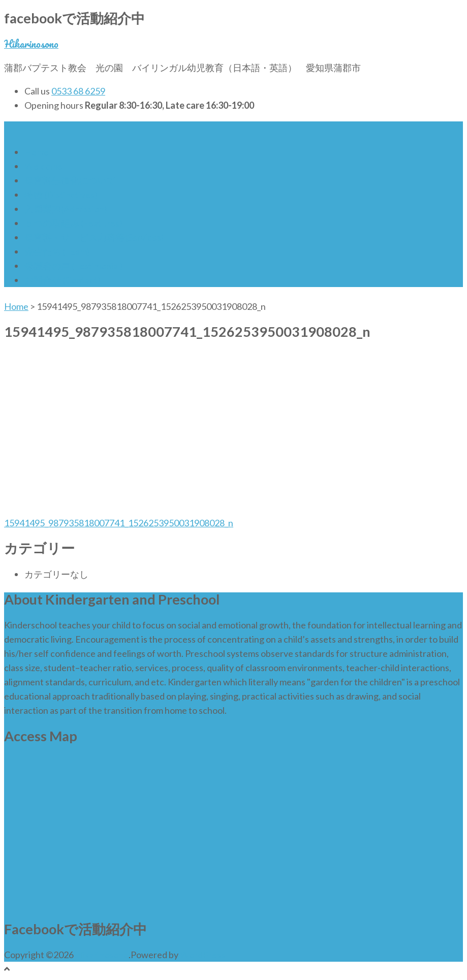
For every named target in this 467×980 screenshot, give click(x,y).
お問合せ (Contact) (63, 280)
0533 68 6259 (78, 91)
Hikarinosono (31, 44)
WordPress (203, 955)
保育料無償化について (70, 180)
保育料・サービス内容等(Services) (94, 237)
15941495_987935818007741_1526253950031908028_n (119, 523)
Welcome (43, 166)
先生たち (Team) (57, 251)
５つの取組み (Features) (73, 223)
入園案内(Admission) (66, 209)
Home (37, 152)
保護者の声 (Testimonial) (74, 266)
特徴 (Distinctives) (61, 195)
